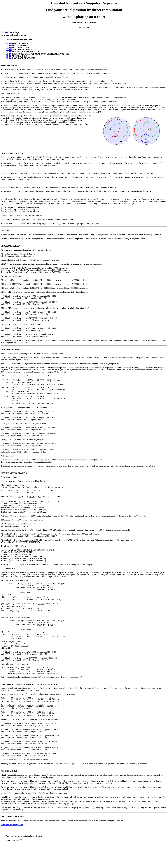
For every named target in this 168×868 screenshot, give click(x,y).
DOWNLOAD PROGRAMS (12, 842)
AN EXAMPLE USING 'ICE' (13, 350)
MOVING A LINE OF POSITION (15, 479)
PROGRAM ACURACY (11, 246)
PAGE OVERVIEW (9, 65)
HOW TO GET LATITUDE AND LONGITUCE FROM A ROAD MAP (29, 705)
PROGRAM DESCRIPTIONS (13, 153)
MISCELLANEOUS (9, 796)
